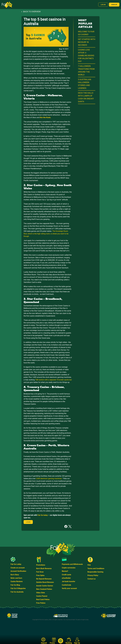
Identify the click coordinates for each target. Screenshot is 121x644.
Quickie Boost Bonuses (45, 582)
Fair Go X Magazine (18, 588)
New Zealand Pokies (44, 589)
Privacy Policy (93, 575)
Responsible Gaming (95, 572)
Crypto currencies (69, 568)
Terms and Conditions (96, 568)
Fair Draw (40, 572)
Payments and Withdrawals (72, 564)
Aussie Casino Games (45, 586)
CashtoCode (66, 585)
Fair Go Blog (15, 585)
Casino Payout (42, 596)
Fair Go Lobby (16, 564)
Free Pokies (41, 603)
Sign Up (114, 5)
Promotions (41, 565)
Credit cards (66, 575)
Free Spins (40, 575)
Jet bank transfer (69, 581)
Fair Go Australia (17, 592)
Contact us (92, 579)
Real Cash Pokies (43, 599)
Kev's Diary (15, 575)
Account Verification (18, 571)
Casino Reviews (17, 581)
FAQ (89, 565)
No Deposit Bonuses (44, 579)
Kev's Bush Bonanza (44, 568)
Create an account (18, 568)
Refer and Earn (16, 578)
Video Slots (41, 593)
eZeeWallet (66, 578)
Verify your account (69, 588)
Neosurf (65, 571)
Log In (103, 5)
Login (28, 522)
